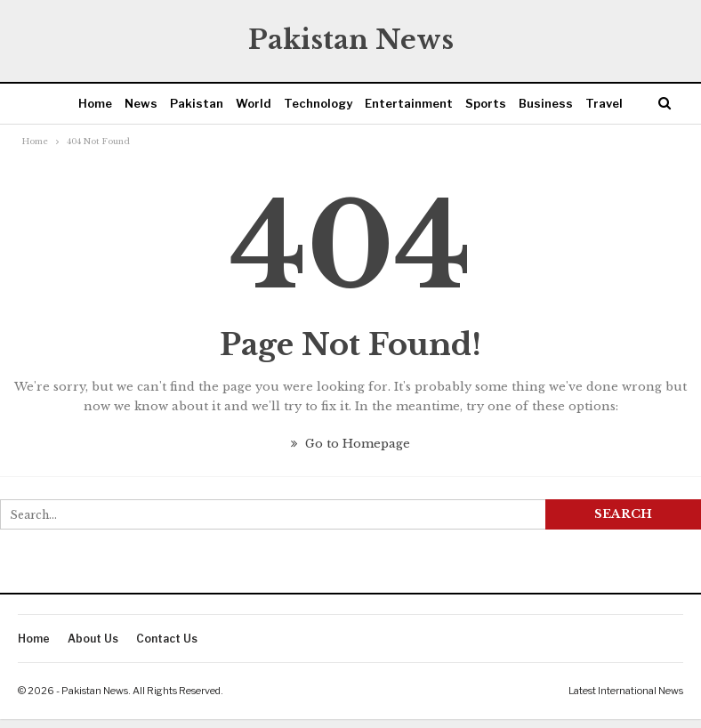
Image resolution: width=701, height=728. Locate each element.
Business (546, 103)
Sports (486, 103)
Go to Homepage (350, 444)
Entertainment (409, 103)
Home (95, 103)
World (254, 103)
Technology (318, 103)
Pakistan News (351, 40)
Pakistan (197, 103)
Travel (604, 103)
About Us (93, 639)
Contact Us (167, 639)
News (141, 103)
